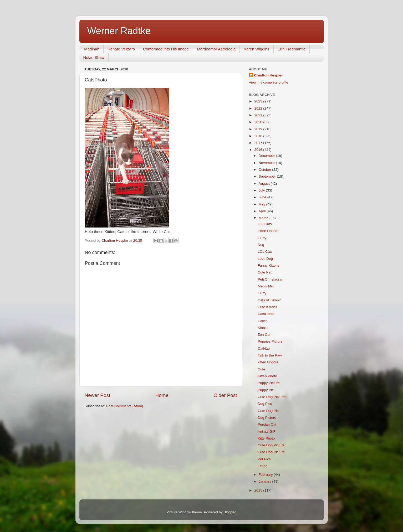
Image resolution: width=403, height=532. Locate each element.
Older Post (225, 395)
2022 (259, 108)
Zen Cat (264, 335)
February (266, 475)
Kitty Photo (266, 438)
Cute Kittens (267, 307)
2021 (259, 115)
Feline (262, 466)
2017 (259, 143)
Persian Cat (267, 424)
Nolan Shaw (94, 57)
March (264, 218)
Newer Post (98, 395)
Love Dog (265, 259)
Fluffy (262, 238)
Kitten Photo (267, 376)
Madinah (92, 49)
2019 (259, 129)
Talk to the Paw (270, 355)
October (266, 170)
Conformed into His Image (166, 49)
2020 (259, 122)
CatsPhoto (266, 314)
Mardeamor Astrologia (216, 49)
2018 (259, 136)
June (263, 197)
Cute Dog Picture (271, 445)
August (265, 184)
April (263, 211)
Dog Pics (265, 404)
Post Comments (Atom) (125, 406)
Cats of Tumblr (269, 300)
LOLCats (265, 224)
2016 (259, 150)
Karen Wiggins (257, 49)
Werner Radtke (119, 31)
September (268, 176)
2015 (259, 490)
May (262, 204)
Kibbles (263, 328)
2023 (259, 101)
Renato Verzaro (121, 49)
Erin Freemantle (292, 49)
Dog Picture (267, 418)
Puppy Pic (266, 390)
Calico (263, 321)
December (267, 156)
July (262, 190)
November (267, 163)
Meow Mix (266, 286)
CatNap (264, 348)
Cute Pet (265, 272)
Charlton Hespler (269, 75)
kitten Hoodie (268, 231)
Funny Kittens (269, 265)
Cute (261, 369)
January (266, 481)
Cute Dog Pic (268, 411)
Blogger (230, 512)
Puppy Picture (269, 383)
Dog (261, 245)
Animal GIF (267, 432)
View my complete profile (269, 82)
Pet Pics (264, 459)
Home (162, 395)
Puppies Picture (270, 341)
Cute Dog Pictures (272, 397)
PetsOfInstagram (271, 279)
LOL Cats (265, 252)
